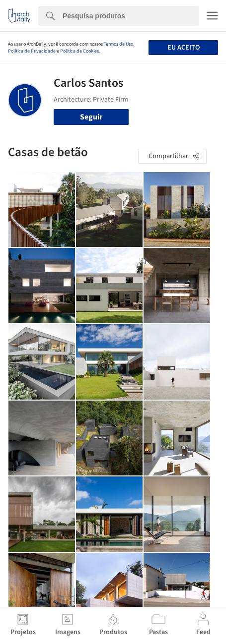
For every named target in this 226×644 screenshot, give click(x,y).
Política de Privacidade (32, 51)
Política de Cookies (79, 51)
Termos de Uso (118, 44)
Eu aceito (184, 48)
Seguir (91, 117)
